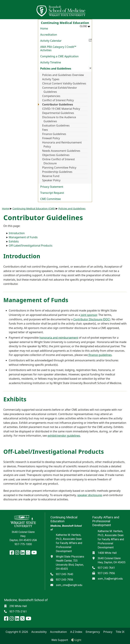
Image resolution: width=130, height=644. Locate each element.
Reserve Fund (51, 176)
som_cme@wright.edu (69, 585)
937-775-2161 (18, 612)
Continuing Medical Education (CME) (34, 208)
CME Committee (51, 199)
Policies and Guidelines (72, 208)
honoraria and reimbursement (59, 338)
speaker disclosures (90, 495)
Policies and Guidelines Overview (63, 75)
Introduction (17, 233)
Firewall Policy (51, 138)
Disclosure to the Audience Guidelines (59, 119)
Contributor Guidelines (58, 104)
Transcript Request (52, 193)
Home (44, 28)
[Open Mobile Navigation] (126, 9)
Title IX (120, 632)
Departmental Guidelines (58, 113)
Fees (45, 130)
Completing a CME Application (59, 56)
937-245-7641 (106, 568)
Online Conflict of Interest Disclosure (58, 161)
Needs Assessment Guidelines (61, 151)
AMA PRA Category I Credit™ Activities (58, 48)
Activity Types (51, 79)
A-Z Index (76, 632)
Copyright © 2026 (17, 632)
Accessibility (39, 632)
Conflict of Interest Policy (58, 100)
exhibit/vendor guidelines (64, 436)
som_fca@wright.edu (110, 579)
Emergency (93, 632)
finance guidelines (100, 355)
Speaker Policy (51, 180)
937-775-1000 (23, 544)
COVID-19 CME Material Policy (61, 109)
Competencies (51, 96)
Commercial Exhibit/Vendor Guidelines (60, 90)
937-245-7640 (64, 574)
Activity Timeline (51, 62)
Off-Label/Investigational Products (31, 246)
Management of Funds (23, 237)
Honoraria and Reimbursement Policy (62, 144)
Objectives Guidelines (56, 155)
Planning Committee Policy (59, 168)
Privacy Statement (52, 187)
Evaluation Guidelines (56, 125)
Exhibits (14, 241)
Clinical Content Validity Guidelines (64, 83)
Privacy (108, 632)
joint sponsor (89, 315)
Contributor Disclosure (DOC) (92, 319)
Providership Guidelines (57, 172)
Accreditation (49, 35)
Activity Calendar (66, 40)
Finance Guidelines (54, 134)
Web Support (60, 640)
